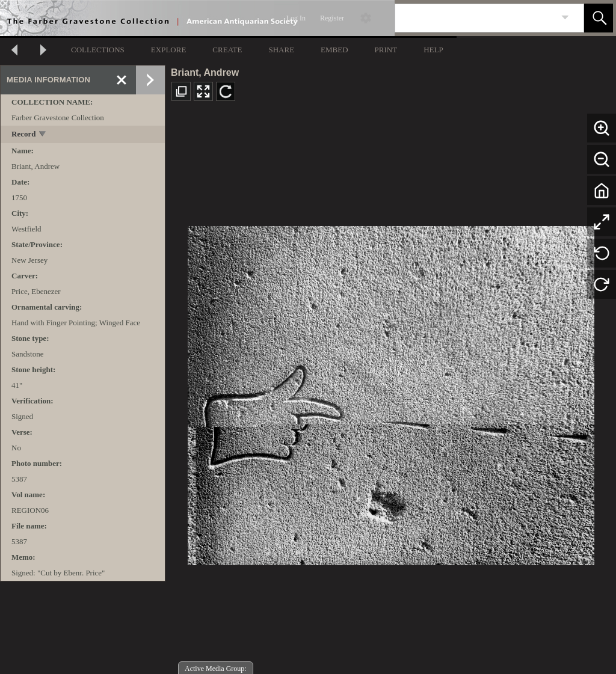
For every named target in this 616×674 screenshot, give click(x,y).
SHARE (281, 50)
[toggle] (43, 135)
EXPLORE (169, 50)
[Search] (475, 18)
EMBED (334, 50)
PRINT (386, 50)
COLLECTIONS (98, 50)
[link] (565, 18)
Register (332, 18)
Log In (296, 18)
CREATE (227, 50)
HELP (433, 50)
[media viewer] (391, 392)
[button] (599, 18)
